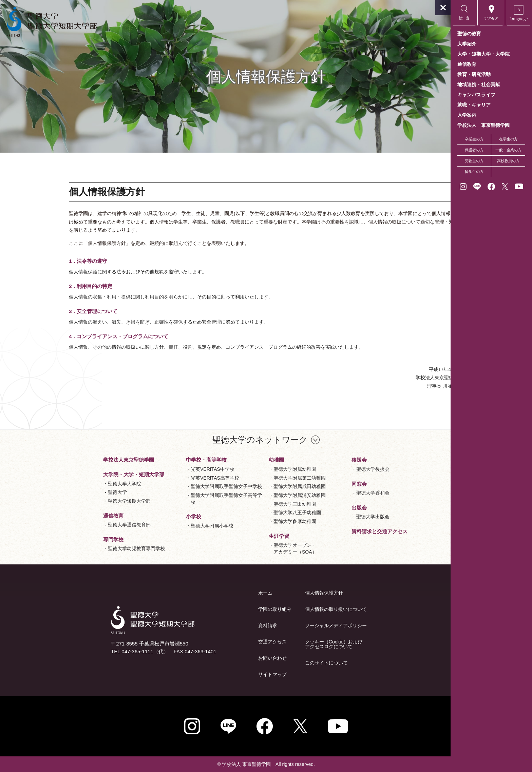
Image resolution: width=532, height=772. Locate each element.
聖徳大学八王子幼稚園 (256, 513)
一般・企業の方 (508, 150)
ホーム (225, 593)
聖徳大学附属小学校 (171, 526)
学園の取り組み (234, 609)
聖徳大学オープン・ (254, 549)
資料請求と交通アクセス (339, 531)
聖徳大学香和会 (332, 493)
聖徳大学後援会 (332, 469)
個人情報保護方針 (283, 593)
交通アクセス (232, 642)
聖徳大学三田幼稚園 (254, 504)
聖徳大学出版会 (332, 517)
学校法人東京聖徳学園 (88, 460)
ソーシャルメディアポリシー (295, 625)
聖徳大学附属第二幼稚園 (259, 478)
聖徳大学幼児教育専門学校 (96, 548)
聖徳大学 (77, 492)
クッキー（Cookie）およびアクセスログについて (293, 644)
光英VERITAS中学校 (172, 469)
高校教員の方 (508, 161)
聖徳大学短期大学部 (89, 501)
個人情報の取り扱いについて (295, 609)
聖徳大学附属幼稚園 (254, 469)
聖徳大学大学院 (84, 484)
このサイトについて (286, 663)
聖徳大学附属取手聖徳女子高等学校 (186, 499)
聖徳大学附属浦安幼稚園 (259, 495)
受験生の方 (474, 161)
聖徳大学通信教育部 (89, 525)
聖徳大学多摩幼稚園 (254, 521)
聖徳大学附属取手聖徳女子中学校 (186, 486)
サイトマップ (232, 674)
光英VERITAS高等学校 (174, 478)
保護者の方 (474, 150)
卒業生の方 (474, 139)
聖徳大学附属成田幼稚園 (259, 486)
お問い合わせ (232, 658)
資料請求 (227, 625)
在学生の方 (508, 139)
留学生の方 (474, 172)
